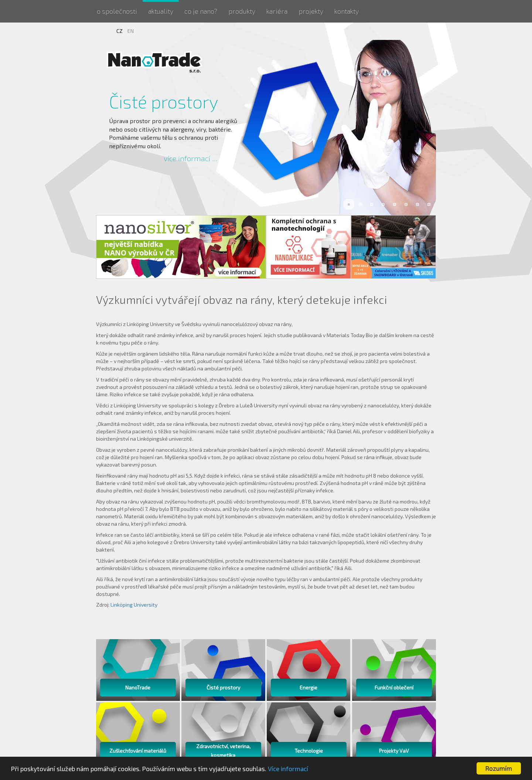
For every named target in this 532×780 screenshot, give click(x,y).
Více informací (288, 769)
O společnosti (117, 11)
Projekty (311, 11)
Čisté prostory (164, 101)
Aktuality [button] (161, 11)
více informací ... (191, 158)
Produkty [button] (242, 11)
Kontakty (347, 11)
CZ (120, 31)
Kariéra (277, 11)
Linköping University (134, 605)
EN (131, 31)
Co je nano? (201, 11)
